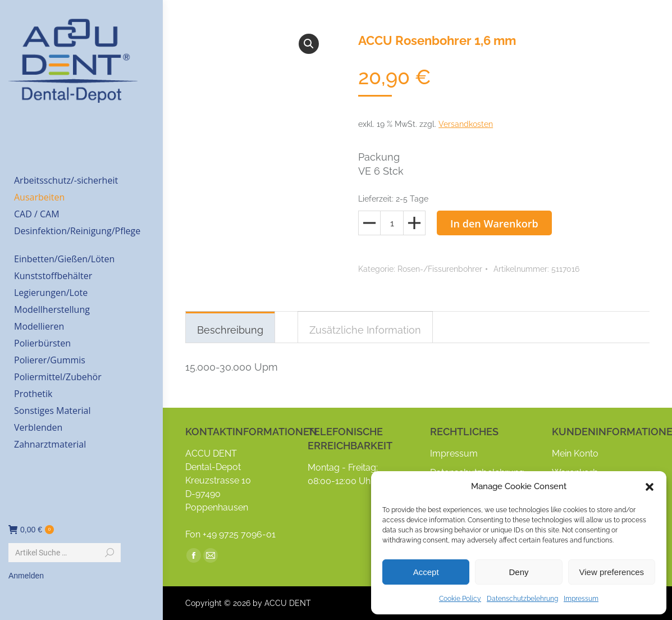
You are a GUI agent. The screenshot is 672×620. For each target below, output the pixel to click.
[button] (650, 487)
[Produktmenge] (392, 223)
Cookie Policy (460, 599)
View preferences (612, 572)
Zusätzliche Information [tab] (365, 330)
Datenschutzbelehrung (522, 599)
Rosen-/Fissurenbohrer (440, 269)
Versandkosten (466, 124)
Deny (518, 572)
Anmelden (26, 576)
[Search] (65, 553)
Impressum (581, 599)
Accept (426, 572)
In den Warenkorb (494, 224)
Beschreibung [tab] (230, 330)
